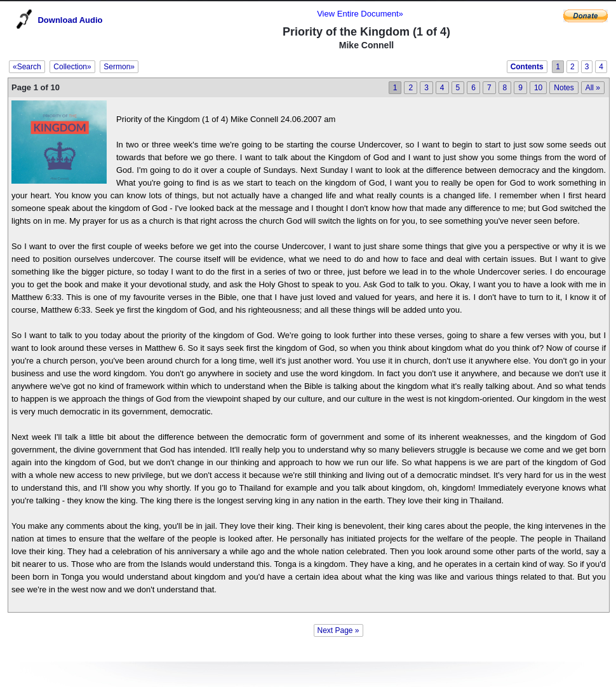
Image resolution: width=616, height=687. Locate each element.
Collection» (72, 67)
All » (593, 88)
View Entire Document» (360, 14)
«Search (27, 67)
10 (538, 88)
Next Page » (338, 630)
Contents (527, 67)
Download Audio (70, 20)
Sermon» (119, 67)
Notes (564, 88)
